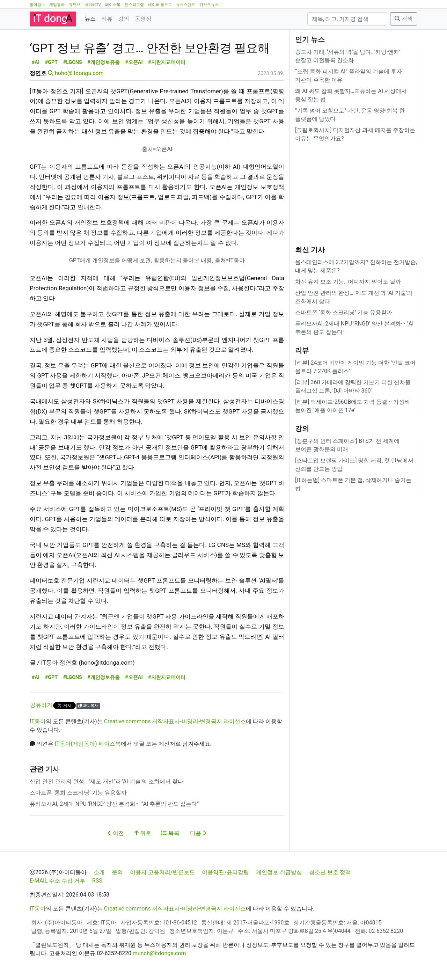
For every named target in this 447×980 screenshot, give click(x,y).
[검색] (347, 19)
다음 (198, 833)
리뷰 (107, 19)
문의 (117, 872)
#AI (36, 62)
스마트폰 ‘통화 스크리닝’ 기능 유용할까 (78, 793)
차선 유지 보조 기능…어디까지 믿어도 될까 (348, 282)
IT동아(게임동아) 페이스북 (88, 744)
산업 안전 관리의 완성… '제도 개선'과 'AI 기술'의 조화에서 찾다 (107, 781)
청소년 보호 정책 (330, 872)
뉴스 (90, 19)
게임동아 (57, 5)
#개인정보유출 (104, 62)
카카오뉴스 (209, 5)
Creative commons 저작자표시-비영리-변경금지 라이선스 (175, 721)
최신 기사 (310, 250)
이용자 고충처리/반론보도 (163, 872)
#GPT (52, 62)
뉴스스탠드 (186, 5)
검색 (404, 19)
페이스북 (113, 5)
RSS (97, 881)
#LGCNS (73, 62)
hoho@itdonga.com (79, 73)
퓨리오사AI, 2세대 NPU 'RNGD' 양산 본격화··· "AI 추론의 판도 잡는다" (114, 804)
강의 (124, 19)
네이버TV (93, 5)
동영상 (143, 19)
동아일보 (37, 5)
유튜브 (75, 5)
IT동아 (38, 721)
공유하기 (41, 705)
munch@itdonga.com (159, 953)
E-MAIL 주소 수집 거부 (57, 881)
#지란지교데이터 (167, 62)
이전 (116, 833)
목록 (170, 833)
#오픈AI (134, 62)
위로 (143, 833)
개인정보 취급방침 (279, 872)
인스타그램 (134, 5)
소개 (99, 872)
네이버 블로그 (160, 5)
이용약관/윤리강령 (225, 872)
